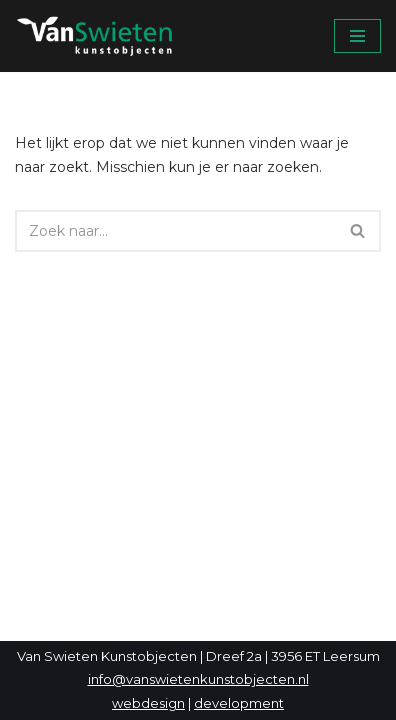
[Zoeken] (175, 231)
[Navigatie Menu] (357, 36)
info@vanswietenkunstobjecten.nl (198, 679)
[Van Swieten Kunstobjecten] (100, 36)
